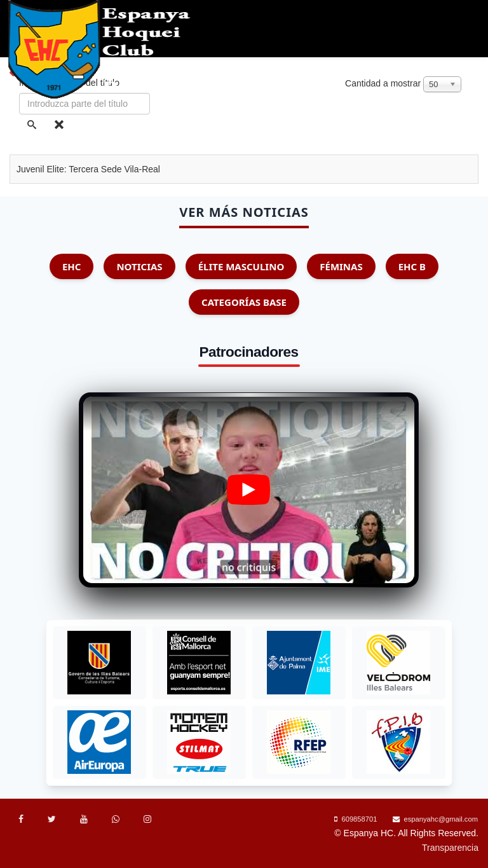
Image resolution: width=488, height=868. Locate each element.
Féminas (341, 266)
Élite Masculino (241, 266)
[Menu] (476, 127)
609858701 (359, 819)
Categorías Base (244, 302)
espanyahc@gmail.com (441, 819)
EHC (72, 266)
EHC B (412, 266)
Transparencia (450, 848)
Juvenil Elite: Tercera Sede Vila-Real (88, 169)
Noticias (139, 266)
